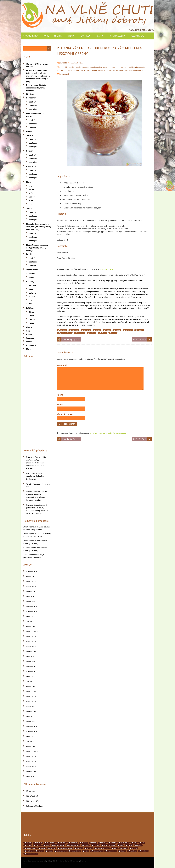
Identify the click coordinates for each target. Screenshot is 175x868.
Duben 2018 (31, 647)
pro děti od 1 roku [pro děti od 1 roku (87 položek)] (103, 848)
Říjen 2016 (30, 737)
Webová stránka (65, 414)
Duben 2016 (31, 767)
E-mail (61, 404)
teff (31, 304)
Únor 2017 (30, 717)
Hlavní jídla (85, 36)
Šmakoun (30, 338)
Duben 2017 (31, 707)
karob (108, 330)
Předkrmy (30, 94)
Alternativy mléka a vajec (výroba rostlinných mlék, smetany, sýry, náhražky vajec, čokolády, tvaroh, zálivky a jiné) (38, 76)
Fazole (32, 319)
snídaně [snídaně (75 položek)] (135, 848)
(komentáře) (33, 801)
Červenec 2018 (32, 632)
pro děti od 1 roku (66, 333)
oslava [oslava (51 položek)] (139, 845)
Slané (31, 277)
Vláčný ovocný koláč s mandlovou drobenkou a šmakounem (36, 476)
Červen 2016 (31, 757)
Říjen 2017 (30, 677)
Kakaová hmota (30, 548)
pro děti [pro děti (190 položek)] (90, 848)
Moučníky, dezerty (117, 36)
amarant (32, 286)
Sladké (122, 70)
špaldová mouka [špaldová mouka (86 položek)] (32, 854)
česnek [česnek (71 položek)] (123, 851)
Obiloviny (30, 282)
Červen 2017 (31, 697)
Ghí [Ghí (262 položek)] (143, 843)
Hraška (29, 334)
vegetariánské (137, 36)
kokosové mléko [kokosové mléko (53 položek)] (74, 845)
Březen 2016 (31, 772)
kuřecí (31, 193)
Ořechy (102, 70)
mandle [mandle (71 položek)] (96, 845)
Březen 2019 (31, 592)
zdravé (114, 333)
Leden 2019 (31, 602)
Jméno (61, 395)
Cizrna (32, 312)
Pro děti (116, 70)
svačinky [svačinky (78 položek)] (30, 851)
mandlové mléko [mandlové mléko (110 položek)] (109, 845)
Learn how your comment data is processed (108, 433)
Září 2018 (30, 622)
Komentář (65, 74)
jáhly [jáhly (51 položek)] (47, 845)
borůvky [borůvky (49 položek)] (84, 843)
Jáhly (31, 289)
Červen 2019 (31, 582)
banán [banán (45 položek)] (29, 843)
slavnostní (81, 333)
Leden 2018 (31, 662)
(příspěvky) (32, 796)
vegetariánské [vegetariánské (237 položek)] (75, 851)
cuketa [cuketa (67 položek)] (103, 843)
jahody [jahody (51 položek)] (38, 845)
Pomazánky (31, 98)
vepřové (32, 197)
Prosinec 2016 (32, 727)
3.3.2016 (64, 63)
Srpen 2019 (31, 577)
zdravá (103, 333)
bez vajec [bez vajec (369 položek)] (74, 843)
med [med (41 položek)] (121, 845)
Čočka (31, 316)
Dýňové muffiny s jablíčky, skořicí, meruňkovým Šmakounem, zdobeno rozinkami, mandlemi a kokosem (36, 463)
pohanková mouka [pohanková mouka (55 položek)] (66, 848)
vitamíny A (61, 297)
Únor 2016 (30, 777)
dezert (98, 330)
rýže (31, 300)
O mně (46, 36)
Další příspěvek (140, 339)
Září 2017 (30, 682)
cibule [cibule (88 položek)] (94, 843)
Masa (28, 182)
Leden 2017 (31, 722)
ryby (31, 204)
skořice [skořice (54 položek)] (125, 848)
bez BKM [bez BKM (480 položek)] (39, 843)
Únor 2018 (30, 657)
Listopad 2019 (32, 572)
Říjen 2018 (30, 617)
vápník (111, 294)
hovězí (32, 190)
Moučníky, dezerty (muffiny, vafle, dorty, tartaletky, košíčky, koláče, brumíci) (39, 227)
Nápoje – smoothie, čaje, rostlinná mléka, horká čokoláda (36, 88)
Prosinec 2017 (32, 667)
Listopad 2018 (32, 612)
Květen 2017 (31, 702)
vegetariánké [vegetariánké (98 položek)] (61, 851)
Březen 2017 (31, 712)
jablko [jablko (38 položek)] (29, 845)
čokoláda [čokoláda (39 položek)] (133, 851)
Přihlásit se (30, 791)
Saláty (29, 132)
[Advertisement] (37, 403)
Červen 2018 (31, 637)
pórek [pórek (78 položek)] (116, 848)
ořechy (118, 330)
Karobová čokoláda (117, 319)
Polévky (71, 36)
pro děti (140, 330)
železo (118, 294)
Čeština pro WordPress (35, 806)
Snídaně (58, 36)
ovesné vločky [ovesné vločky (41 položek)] (31, 848)
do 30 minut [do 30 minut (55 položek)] (125, 843)
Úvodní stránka (31, 36)
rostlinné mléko (106, 269)
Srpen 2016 (31, 747)
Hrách (31, 323)
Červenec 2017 (32, 692)
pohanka (109, 70)
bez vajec (111, 67)
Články (29, 342)
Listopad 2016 (32, 732)
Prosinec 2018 (32, 607)
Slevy (28, 349)
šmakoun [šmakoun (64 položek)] (144, 851)
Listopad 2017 (32, 672)
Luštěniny (30, 308)
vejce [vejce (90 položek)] (87, 851)
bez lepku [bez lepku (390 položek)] (63, 843)
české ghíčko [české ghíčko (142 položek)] (112, 851)
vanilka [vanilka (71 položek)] (40, 851)
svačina (93, 333)
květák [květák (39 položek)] (87, 845)
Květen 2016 (31, 762)
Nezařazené (31, 345)
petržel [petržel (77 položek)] (53, 848)
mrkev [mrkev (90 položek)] (130, 845)
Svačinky (99, 36)
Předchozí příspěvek (71, 339)
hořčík (105, 294)
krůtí (31, 186)
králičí (32, 200)
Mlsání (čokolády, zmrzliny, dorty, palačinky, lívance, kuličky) (37, 248)
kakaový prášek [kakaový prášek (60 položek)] (59, 845)
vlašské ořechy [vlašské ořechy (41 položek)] (98, 851)
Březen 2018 (31, 652)
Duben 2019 (31, 587)
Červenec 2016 (32, 752)
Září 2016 (30, 742)
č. (61, 74)
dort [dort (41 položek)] (135, 843)
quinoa (32, 297)
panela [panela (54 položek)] (43, 848)
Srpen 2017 (31, 687)
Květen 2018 (31, 642)
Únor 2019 (30, 597)
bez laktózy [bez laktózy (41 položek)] (51, 843)
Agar (28, 331)
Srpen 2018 (31, 627)
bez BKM (65, 67)
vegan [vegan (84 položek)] (50, 851)
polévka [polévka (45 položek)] (80, 848)
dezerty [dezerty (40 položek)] (113, 843)
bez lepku (87, 67)
